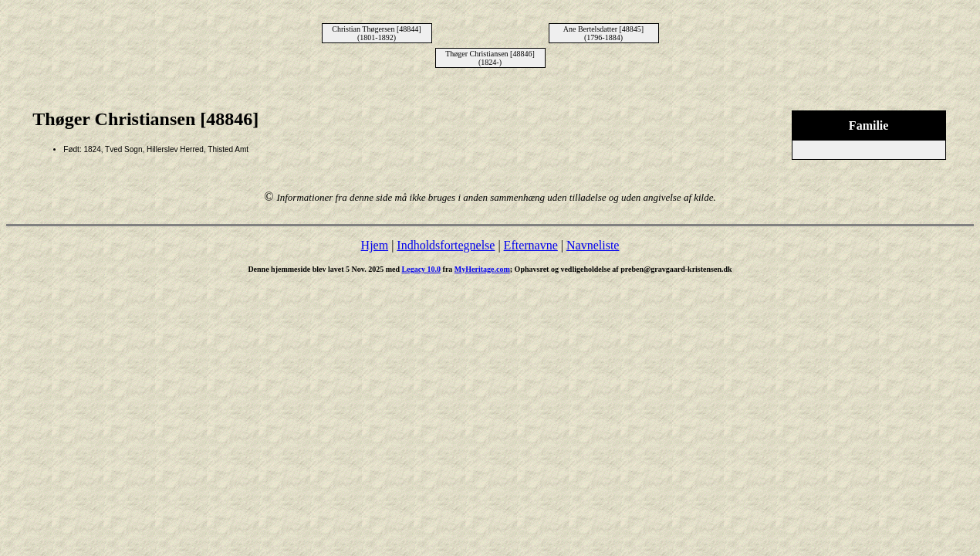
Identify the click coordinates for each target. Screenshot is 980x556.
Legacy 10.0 (422, 269)
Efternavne (531, 245)
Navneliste (593, 245)
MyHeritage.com (482, 269)
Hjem (375, 245)
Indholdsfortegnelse (446, 245)
